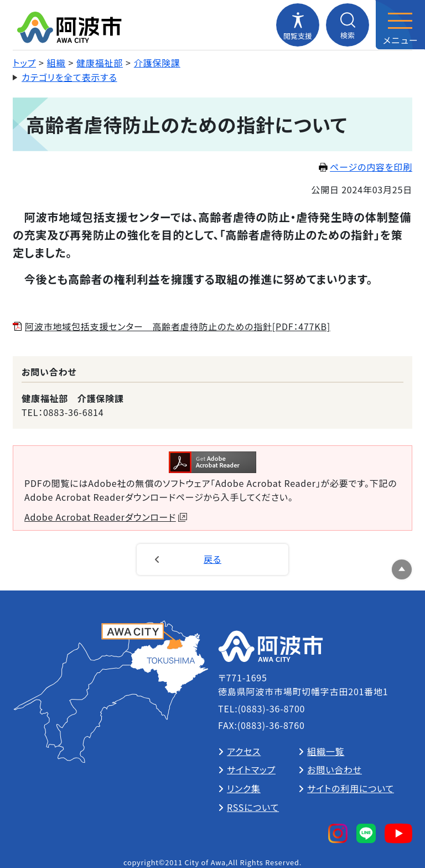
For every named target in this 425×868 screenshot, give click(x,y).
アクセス (244, 751)
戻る (212, 559)
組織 (56, 63)
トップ (24, 63)
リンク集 (244, 788)
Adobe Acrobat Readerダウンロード (106, 517)
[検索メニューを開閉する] (348, 25)
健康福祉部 (100, 63)
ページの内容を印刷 (366, 167)
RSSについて (253, 807)
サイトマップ (251, 769)
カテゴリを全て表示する (69, 77)
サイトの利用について (351, 788)
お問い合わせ (335, 769)
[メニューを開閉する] (400, 25)
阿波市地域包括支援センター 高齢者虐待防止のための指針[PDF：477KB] (178, 326)
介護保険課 (157, 63)
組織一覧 (326, 751)
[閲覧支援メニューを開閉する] (298, 25)
